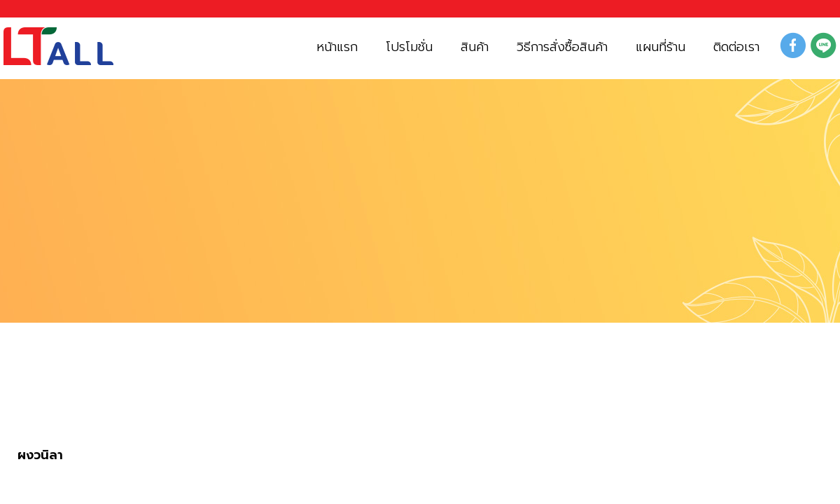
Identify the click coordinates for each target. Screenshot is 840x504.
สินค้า (37, 404)
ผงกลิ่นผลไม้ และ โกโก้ (159, 404)
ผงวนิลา (40, 455)
